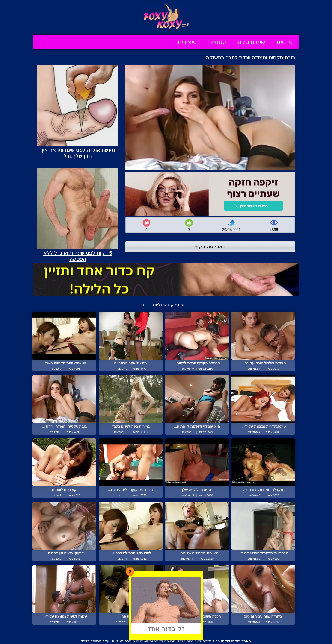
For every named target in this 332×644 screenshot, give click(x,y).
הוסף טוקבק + (210, 246)
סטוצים (217, 42)
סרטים (285, 42)
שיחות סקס (251, 42)
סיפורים (187, 42)
